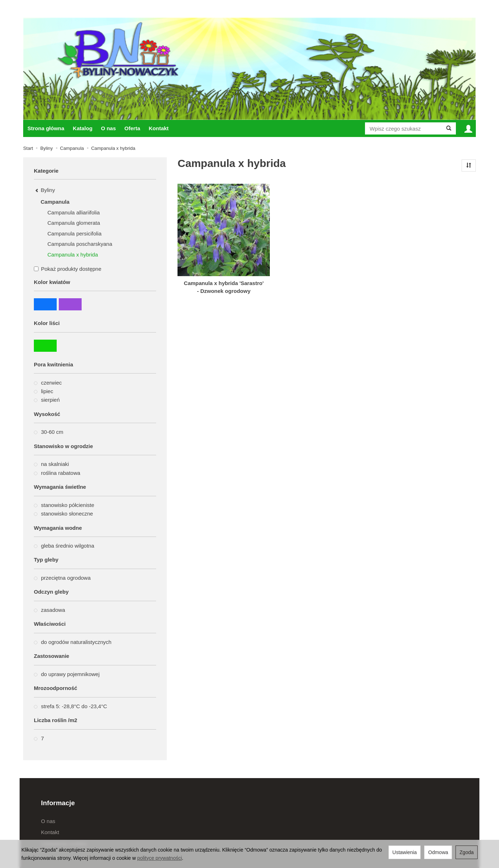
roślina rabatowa (57, 473)
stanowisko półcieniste (64, 505)
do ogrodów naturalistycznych (73, 642)
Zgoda (467, 852)
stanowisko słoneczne (63, 514)
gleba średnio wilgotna (64, 546)
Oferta (132, 128)
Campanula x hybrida (73, 255)
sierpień (47, 400)
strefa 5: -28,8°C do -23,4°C (70, 706)
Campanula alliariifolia (74, 212)
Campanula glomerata (74, 223)
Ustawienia (405, 852)
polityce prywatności (160, 858)
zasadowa (50, 610)
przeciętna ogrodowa (62, 578)
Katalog (83, 128)
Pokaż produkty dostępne (68, 269)
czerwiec (48, 383)
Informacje (58, 803)
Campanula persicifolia (74, 234)
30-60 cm (49, 432)
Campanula (55, 202)
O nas (108, 128)
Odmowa (438, 852)
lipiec (43, 391)
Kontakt (159, 128)
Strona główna (46, 128)
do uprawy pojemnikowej (67, 674)
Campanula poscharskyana (80, 244)
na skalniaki (51, 464)
